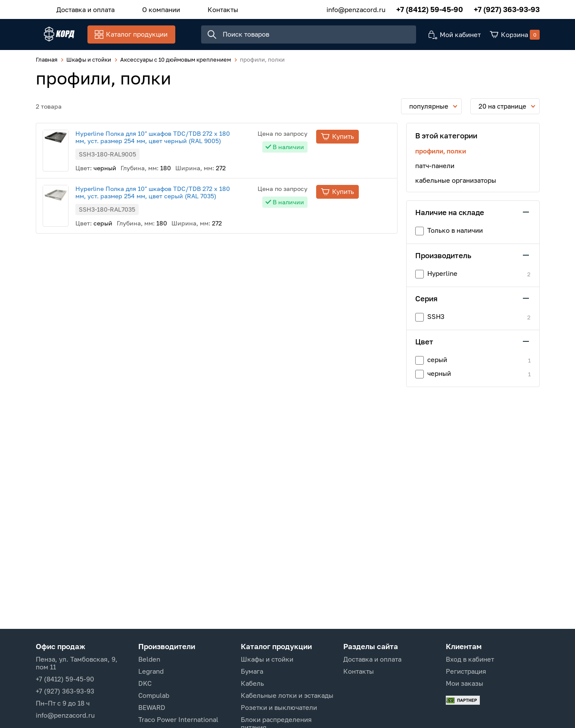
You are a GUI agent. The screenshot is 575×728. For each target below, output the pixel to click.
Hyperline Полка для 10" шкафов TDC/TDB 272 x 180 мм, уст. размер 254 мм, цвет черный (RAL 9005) (185, 141)
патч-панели (435, 170)
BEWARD (152, 707)
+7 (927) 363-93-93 (507, 8)
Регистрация (466, 671)
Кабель (252, 683)
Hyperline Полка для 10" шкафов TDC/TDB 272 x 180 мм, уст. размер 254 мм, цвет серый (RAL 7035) (185, 197)
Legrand (151, 671)
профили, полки (441, 155)
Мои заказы (465, 683)
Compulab (154, 695)
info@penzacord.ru (356, 8)
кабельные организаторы (456, 184)
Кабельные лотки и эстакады (287, 695)
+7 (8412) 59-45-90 (430, 8)
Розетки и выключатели (279, 707)
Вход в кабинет (470, 659)
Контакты (202, 8)
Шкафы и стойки (267, 659)
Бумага (252, 671)
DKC (145, 683)
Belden (149, 659)
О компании (149, 8)
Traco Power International (178, 719)
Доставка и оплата (82, 8)
